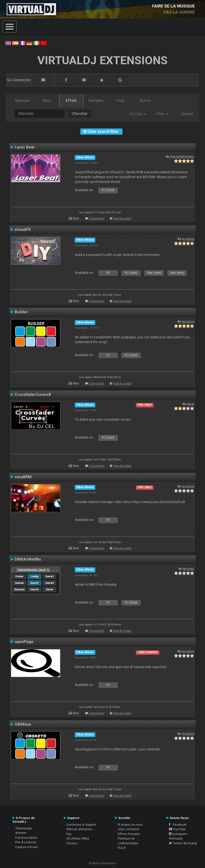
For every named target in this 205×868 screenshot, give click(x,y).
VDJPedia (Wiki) (78, 838)
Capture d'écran (27, 847)
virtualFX (23, 230)
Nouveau (22, 101)
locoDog (188, 239)
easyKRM (23, 477)
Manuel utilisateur (79, 829)
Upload (187, 114)
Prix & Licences (26, 842)
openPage (24, 642)
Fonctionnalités (26, 838)
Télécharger (23, 828)
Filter (162, 114)
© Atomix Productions (103, 863)
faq (69, 834)
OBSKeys (23, 724)
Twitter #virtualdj (183, 843)
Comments (97, 218)
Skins (47, 101)
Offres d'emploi (129, 834)
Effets (71, 101)
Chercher (80, 114)
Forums (72, 843)
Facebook (178, 825)
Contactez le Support (81, 825)
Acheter (21, 833)
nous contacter (129, 829)
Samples (96, 101)
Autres (145, 101)
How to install (122, 218)
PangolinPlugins (182, 156)
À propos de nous (130, 825)
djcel (190, 404)
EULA (122, 848)
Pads (120, 101)
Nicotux (188, 569)
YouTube (177, 829)
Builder (21, 312)
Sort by (138, 114)
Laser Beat (25, 147)
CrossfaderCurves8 (33, 395)
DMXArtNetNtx (28, 559)
